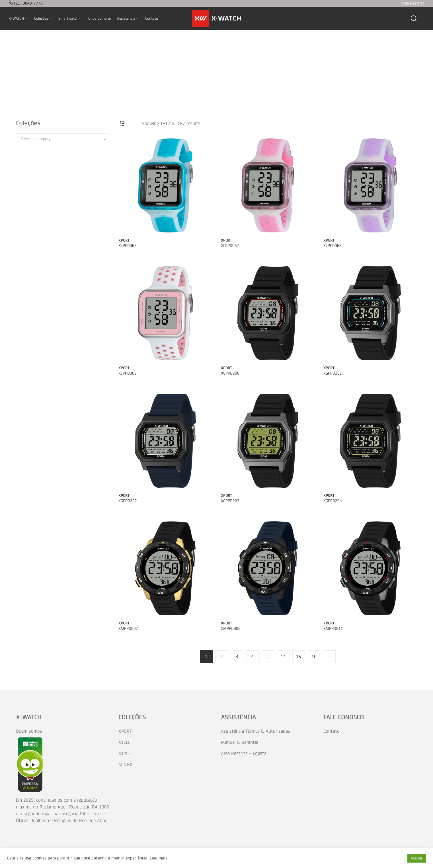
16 (314, 656)
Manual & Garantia (240, 742)
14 (283, 656)
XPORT (124, 240)
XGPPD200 (230, 373)
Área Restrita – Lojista (244, 753)
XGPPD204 (333, 501)
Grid (122, 124)
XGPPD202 (128, 501)
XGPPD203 (230, 501)
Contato (332, 731)
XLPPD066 (128, 246)
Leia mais (159, 858)
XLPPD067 (230, 246)
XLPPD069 (128, 373)
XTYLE (125, 753)
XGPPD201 (333, 373)
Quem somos (29, 731)
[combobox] (63, 139)
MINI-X (126, 764)
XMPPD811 (333, 629)
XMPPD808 (231, 629)
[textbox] (36, 139)
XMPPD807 (128, 629)
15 (299, 656)
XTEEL (124, 742)
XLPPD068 (333, 246)
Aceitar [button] (417, 858)
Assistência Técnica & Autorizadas (256, 731)
